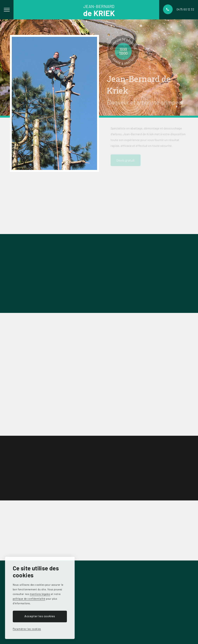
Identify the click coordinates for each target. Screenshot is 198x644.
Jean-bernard (99, 10)
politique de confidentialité (29, 599)
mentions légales (40, 594)
